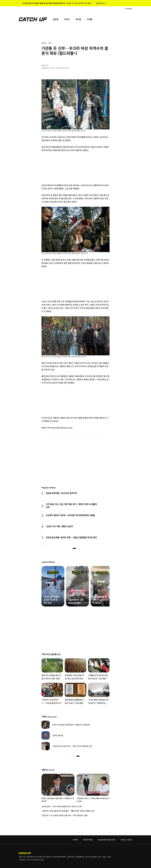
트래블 (90, 19)
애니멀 (78, 19)
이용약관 (75, 840)
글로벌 (56, 19)
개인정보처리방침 (88, 840)
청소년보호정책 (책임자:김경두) (107, 840)
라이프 (67, 19)
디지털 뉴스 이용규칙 (126, 840)
